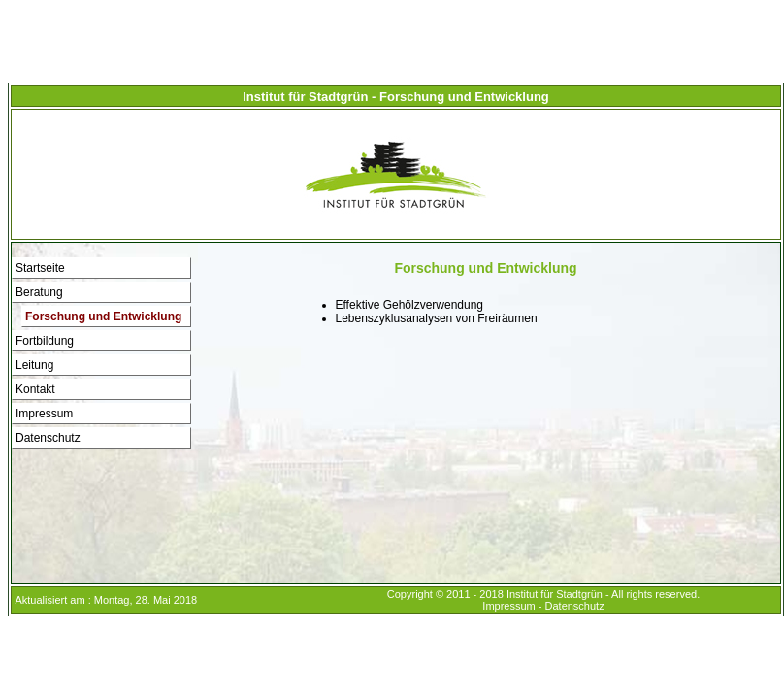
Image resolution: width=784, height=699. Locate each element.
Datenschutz (48, 438)
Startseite (40, 268)
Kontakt (35, 389)
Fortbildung (45, 341)
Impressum (44, 414)
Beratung (39, 292)
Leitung (34, 365)
